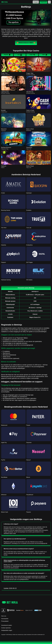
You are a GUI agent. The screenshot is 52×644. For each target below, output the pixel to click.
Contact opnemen (6, 628)
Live (20, 55)
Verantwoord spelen (7, 625)
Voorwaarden (5, 619)
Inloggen (36, 2)
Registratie (43, 2)
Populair (7, 55)
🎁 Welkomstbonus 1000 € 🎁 (26, 43)
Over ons (4, 616)
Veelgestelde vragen (7, 630)
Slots (45, 55)
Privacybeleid (5, 621)
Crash (32, 55)
